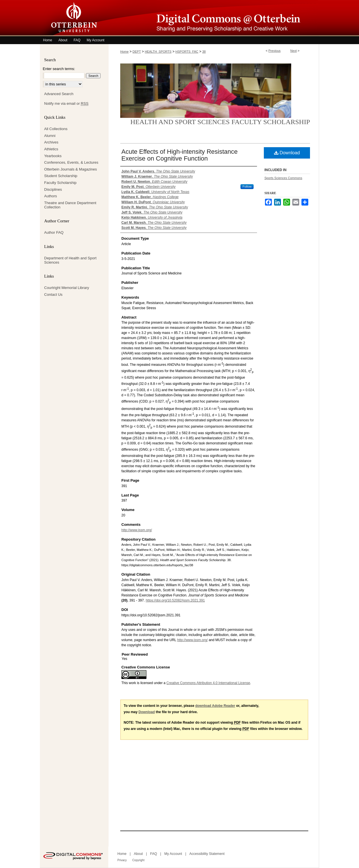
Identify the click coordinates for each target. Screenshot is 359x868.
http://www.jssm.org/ (137, 530)
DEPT (137, 52)
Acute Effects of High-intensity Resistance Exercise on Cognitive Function (179, 155)
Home (124, 52)
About (138, 854)
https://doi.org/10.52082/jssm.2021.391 (175, 600)
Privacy (122, 860)
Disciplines (53, 189)
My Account (173, 854)
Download (287, 153)
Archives (51, 142)
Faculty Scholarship (60, 183)
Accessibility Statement (207, 854)
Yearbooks (53, 156)
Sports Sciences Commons (283, 178)
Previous (275, 51)
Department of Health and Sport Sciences (70, 260)
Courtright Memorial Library (67, 288)
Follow (247, 186)
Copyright (138, 860)
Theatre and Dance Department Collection (70, 205)
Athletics (51, 149)
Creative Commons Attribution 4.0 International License (208, 683)
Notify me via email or (66, 104)
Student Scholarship (61, 176)
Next (294, 51)
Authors (51, 196)
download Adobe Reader (215, 706)
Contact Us (53, 295)
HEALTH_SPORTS (158, 52)
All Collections (56, 129)
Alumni (50, 136)
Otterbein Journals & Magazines (71, 169)
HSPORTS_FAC (187, 52)
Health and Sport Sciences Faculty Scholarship (220, 122)
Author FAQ (54, 232)
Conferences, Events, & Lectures (71, 162)
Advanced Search (59, 94)
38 (204, 52)
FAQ (154, 854)
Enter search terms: (59, 69)
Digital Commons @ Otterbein (214, 18)
